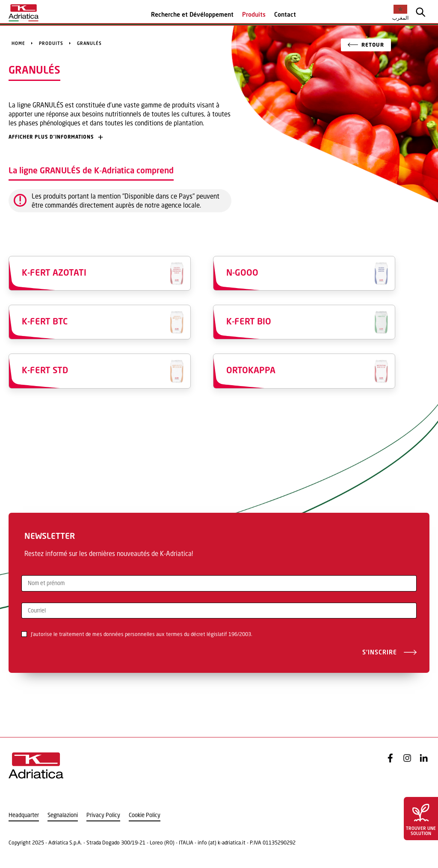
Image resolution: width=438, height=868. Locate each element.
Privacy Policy (103, 815)
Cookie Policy (145, 815)
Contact (285, 14)
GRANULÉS (89, 43)
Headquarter (24, 815)
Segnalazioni (63, 815)
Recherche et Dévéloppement (192, 14)
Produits (254, 14)
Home (18, 43)
